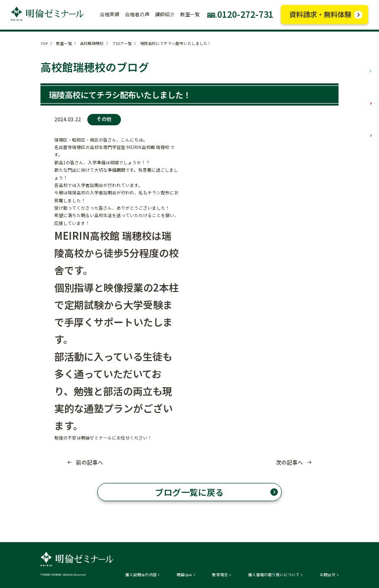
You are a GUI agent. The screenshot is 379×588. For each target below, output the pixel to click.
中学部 (359, 96)
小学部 (359, 64)
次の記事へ (289, 462)
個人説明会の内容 (141, 575)
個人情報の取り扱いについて (274, 575)
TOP (44, 43)
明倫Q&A (184, 575)
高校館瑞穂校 (92, 43)
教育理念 (220, 575)
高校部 (359, 129)
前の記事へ (90, 462)
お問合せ (328, 575)
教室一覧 (64, 43)
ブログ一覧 (122, 43)
